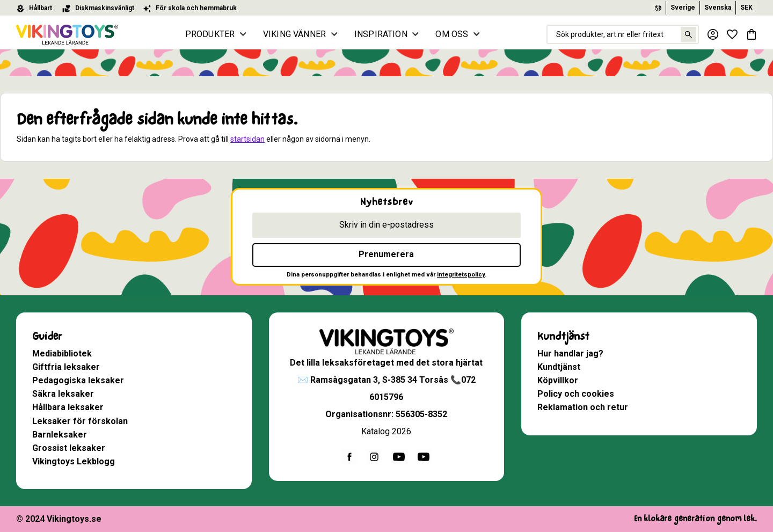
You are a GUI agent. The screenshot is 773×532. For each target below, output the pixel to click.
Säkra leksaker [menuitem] (63, 394)
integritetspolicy (461, 275)
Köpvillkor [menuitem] (558, 380)
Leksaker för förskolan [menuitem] (80, 421)
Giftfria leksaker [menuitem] (66, 367)
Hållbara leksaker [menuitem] (68, 407)
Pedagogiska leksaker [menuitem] (78, 380)
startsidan (247, 139)
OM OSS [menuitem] (452, 34)
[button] (732, 34)
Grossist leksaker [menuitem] (69, 448)
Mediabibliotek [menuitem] (62, 354)
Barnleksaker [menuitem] (60, 435)
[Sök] (688, 35)
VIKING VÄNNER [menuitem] (294, 34)
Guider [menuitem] (47, 336)
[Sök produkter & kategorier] (623, 34)
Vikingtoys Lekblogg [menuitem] (74, 461)
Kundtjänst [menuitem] (563, 336)
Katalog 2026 (386, 431)
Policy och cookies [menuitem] (576, 394)
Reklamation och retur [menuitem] (583, 407)
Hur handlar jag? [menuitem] (570, 354)
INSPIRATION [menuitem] (381, 34)
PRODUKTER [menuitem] (210, 34)
